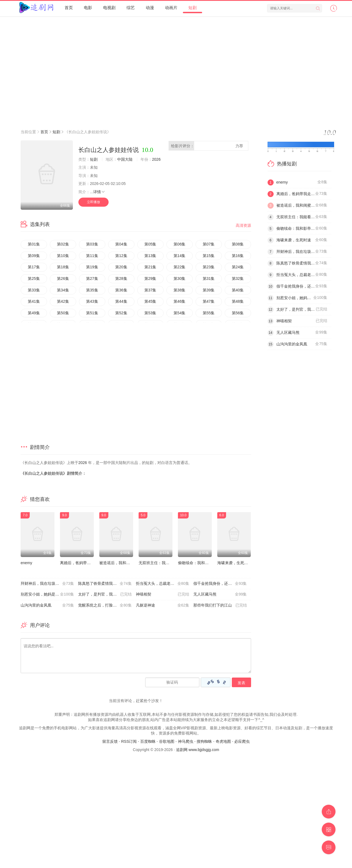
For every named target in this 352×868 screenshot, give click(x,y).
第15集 (209, 256)
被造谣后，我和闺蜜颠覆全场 (124, 563)
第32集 (238, 279)
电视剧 (109, 8)
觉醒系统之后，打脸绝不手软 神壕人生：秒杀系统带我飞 (107, 605)
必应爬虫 (242, 741)
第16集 (238, 256)
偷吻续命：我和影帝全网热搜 (203, 563)
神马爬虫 (186, 741)
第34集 (63, 290)
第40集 (238, 290)
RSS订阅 (129, 741)
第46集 (180, 301)
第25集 (34, 279)
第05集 (150, 244)
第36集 (121, 290)
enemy (26, 563)
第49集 (34, 313)
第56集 (238, 313)
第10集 (63, 256)
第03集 (92, 244)
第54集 (180, 313)
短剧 (193, 8)
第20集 (121, 267)
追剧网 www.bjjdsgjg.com (198, 750)
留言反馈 (110, 741)
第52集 (121, 313)
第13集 (150, 256)
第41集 (34, 301)
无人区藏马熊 (220, 594)
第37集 (150, 290)
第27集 (92, 279)
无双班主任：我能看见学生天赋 (166, 563)
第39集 (209, 290)
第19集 (92, 267)
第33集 (34, 290)
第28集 (121, 279)
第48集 (238, 301)
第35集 (92, 290)
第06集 (180, 244)
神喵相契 (163, 594)
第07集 (209, 244)
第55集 (209, 313)
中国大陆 (125, 159)
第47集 (209, 301)
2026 (156, 159)
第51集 (92, 313)
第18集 (63, 267)
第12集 (121, 256)
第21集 (150, 267)
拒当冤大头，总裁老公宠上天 (163, 584)
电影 (88, 8)
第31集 (209, 279)
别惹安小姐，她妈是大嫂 (47, 594)
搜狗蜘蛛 (204, 741)
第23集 (209, 267)
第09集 (34, 256)
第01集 (34, 244)
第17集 (34, 267)
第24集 (238, 267)
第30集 (180, 279)
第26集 (63, 279)
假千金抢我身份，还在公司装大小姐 (222, 584)
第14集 (180, 256)
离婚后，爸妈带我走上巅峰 (83, 563)
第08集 (238, 244)
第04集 (121, 244)
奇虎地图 (223, 741)
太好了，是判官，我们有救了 (105, 594)
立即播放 (94, 202)
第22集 (180, 267)
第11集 (92, 256)
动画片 (171, 8)
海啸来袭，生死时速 (235, 563)
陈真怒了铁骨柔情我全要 (105, 584)
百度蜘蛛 (148, 741)
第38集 (180, 290)
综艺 (131, 8)
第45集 (150, 301)
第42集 (63, 301)
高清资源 (243, 225)
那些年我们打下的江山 (220, 605)
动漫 (150, 8)
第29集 (150, 279)
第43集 (92, 301)
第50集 (63, 313)
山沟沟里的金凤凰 (47, 605)
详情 (99, 192)
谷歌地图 (167, 741)
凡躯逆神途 (163, 605)
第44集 (121, 301)
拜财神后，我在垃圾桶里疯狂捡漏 (49, 584)
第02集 (63, 244)
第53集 (150, 313)
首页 (69, 8)
